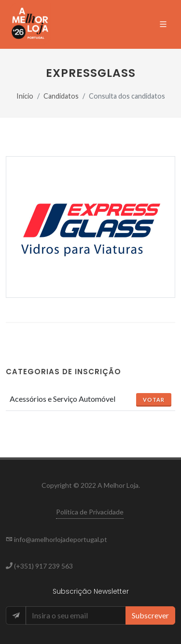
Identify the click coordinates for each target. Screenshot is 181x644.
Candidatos (61, 96)
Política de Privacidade (90, 512)
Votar (154, 400)
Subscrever (150, 615)
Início (25, 96)
